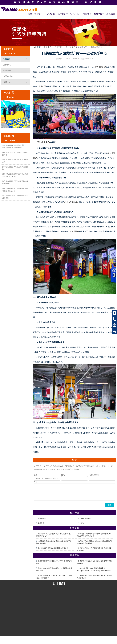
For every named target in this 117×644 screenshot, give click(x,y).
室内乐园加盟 (100, 67)
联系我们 (111, 14)
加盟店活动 (8, 76)
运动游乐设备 (73, 231)
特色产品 (76, 14)
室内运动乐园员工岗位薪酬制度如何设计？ (53, 548)
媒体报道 (7, 65)
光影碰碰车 (42, 518)
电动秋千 (41, 523)
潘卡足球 (81, 523)
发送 (109, 505)
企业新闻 (7, 71)
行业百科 (7, 59)
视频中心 (7, 82)
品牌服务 (63, 14)
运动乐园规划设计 (72, 202)
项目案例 (87, 14)
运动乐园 (51, 14)
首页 (30, 14)
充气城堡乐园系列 (84, 518)
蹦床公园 (42, 86)
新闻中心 (99, 14)
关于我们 (40, 14)
